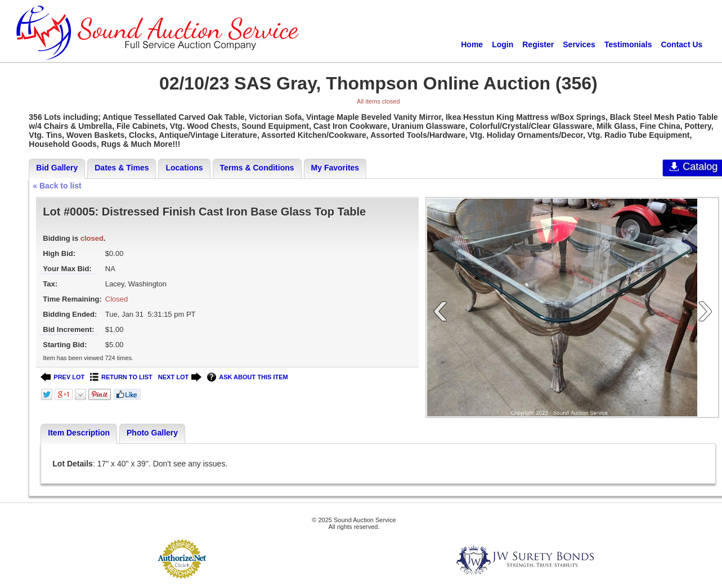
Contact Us (681, 44)
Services (579, 44)
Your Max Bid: (67, 269)
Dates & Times (122, 168)
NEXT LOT (180, 377)
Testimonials (628, 44)
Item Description (79, 433)
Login (503, 44)
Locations (184, 168)
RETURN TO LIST (121, 377)
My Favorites (335, 168)
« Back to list (57, 186)
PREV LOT (62, 377)
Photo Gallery (152, 433)
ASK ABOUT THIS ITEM (247, 377)
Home (472, 44)
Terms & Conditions (257, 168)
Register (538, 44)
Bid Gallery (57, 168)
